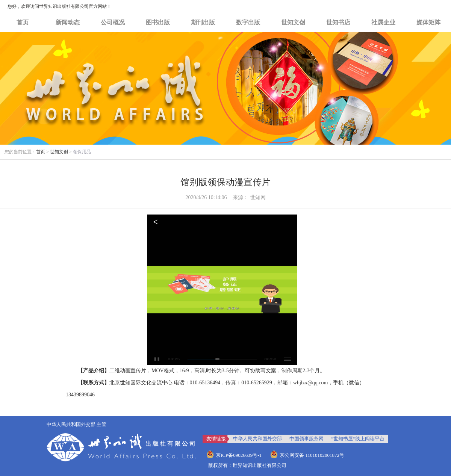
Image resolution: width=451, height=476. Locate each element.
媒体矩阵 (428, 22)
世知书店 (338, 22)
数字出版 (248, 22)
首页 (23, 22)
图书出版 (158, 22)
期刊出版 (203, 22)
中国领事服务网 (306, 439)
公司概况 (113, 22)
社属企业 (383, 22)
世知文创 (293, 22)
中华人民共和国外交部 (257, 439)
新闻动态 (68, 22)
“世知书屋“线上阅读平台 (358, 439)
